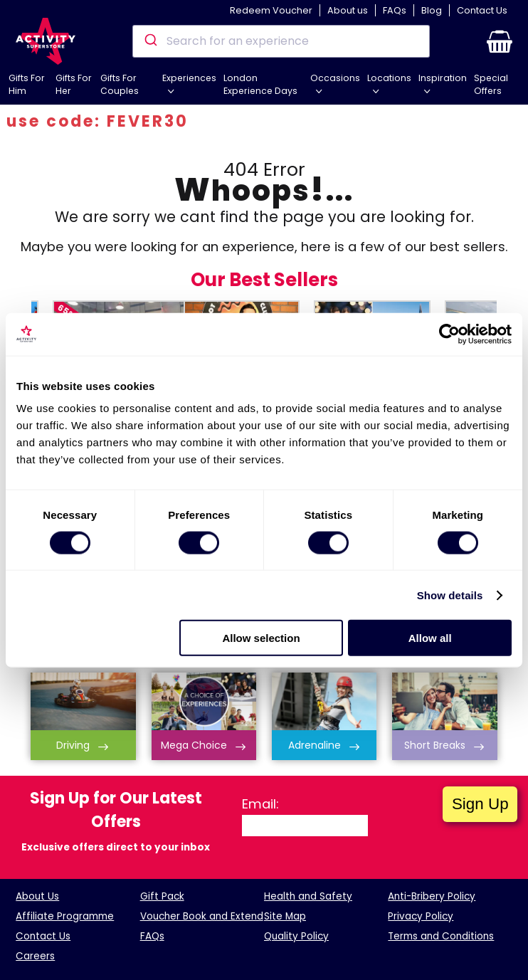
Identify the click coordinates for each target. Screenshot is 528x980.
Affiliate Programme (65, 916)
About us (348, 10)
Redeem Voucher (271, 10)
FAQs (395, 10)
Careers (35, 956)
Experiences (189, 78)
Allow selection (261, 638)
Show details (450, 595)
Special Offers (491, 84)
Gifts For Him (27, 84)
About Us (37, 896)
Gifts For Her (74, 84)
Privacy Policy (421, 916)
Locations (389, 78)
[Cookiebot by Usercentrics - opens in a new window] (449, 334)
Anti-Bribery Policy (432, 896)
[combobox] (281, 41)
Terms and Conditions (441, 936)
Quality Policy (296, 936)
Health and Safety (308, 896)
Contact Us (482, 10)
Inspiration (443, 78)
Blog (432, 10)
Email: (260, 804)
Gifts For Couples (120, 84)
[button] (500, 41)
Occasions (335, 78)
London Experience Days (260, 84)
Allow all (430, 638)
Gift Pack (162, 896)
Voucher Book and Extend (202, 916)
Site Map (285, 916)
